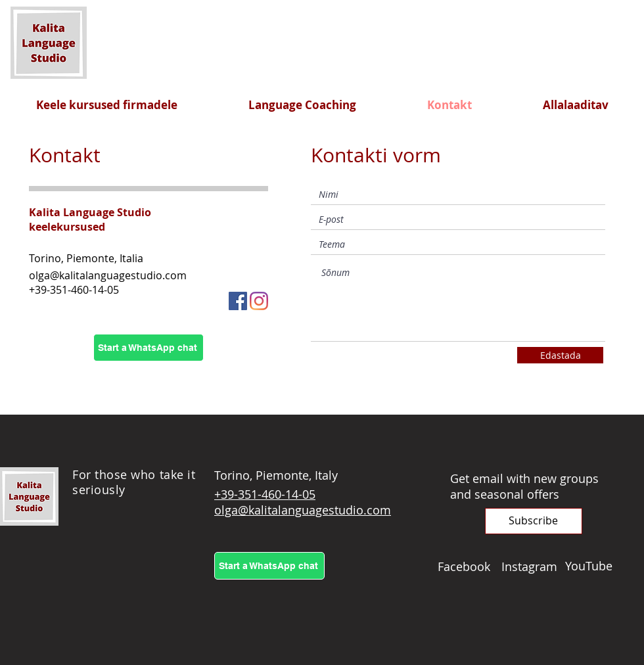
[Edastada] (560, 355)
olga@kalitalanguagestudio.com (108, 275)
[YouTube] (597, 566)
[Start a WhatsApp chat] (149, 348)
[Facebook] (238, 301)
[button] (534, 521)
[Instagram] (259, 301)
